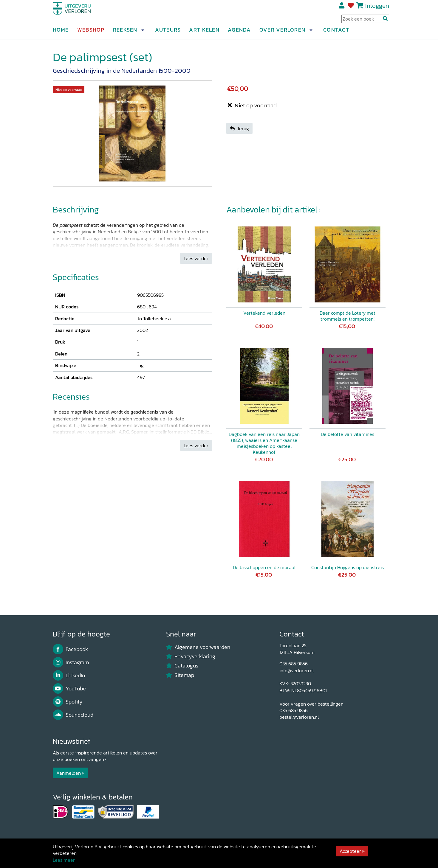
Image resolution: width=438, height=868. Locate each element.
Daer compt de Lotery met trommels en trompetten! (348, 316)
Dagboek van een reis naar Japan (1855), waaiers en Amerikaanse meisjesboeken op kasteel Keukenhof (264, 443)
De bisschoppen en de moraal (264, 567)
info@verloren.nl (297, 670)
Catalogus (182, 666)
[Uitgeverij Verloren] (81, 13)
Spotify (68, 702)
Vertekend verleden (264, 313)
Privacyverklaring (191, 656)
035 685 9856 (294, 664)
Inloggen (377, 8)
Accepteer (350, 851)
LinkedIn (69, 676)
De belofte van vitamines (348, 434)
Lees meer (64, 860)
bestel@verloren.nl (299, 717)
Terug (239, 128)
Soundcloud (73, 715)
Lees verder (196, 258)
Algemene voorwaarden (198, 647)
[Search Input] (365, 21)
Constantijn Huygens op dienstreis (348, 567)
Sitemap (180, 675)
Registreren (342, 8)
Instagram (71, 662)
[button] (143, 32)
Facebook (71, 649)
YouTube (69, 689)
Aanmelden (69, 773)
